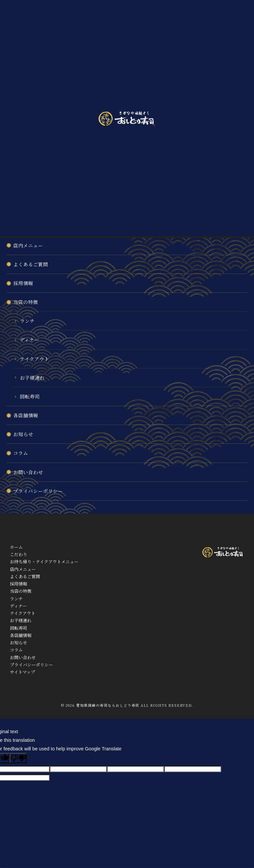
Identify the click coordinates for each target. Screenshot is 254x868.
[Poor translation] (18, 758)
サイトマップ (22, 672)
